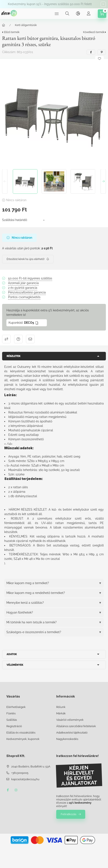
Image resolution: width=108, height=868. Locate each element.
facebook (8, 790)
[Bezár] (103, 4)
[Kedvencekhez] (99, 59)
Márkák (61, 713)
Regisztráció (14, 726)
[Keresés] (67, 14)
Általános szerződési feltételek (76, 726)
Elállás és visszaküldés (21, 733)
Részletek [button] (14, 356)
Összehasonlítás (6, 339)
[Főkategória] (4, 25)
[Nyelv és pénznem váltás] (78, 14)
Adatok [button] (12, 654)
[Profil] (89, 14)
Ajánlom (30, 339)
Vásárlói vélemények (70, 720)
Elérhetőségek (16, 707)
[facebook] (91, 52)
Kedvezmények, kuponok (23, 739)
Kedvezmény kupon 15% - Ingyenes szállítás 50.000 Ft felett (50, 4)
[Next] (103, 182)
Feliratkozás (68, 814)
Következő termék (94, 32)
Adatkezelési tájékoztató (72, 733)
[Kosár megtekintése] (102, 14)
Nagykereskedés (67, 739)
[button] (54, 113)
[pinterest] (102, 52)
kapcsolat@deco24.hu (25, 779)
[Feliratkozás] (28, 259)
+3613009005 (20, 773)
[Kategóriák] (57, 14)
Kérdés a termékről (18, 339)
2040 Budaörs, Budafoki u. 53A (31, 766)
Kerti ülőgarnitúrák (26, 25)
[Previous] (5, 182)
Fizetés (11, 713)
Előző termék (12, 32)
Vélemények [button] (15, 665)
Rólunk (61, 707)
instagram (16, 790)
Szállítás (12, 720)
